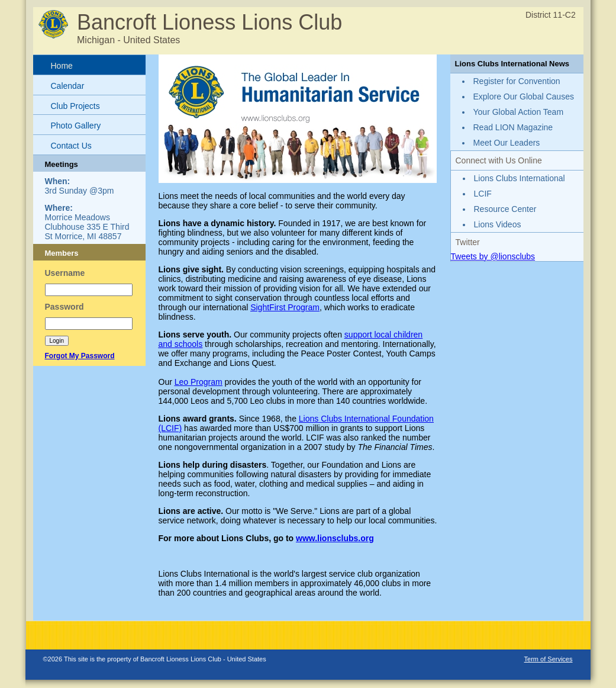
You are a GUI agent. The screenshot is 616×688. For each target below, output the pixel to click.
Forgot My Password (80, 356)
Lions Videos (498, 224)
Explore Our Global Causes (524, 97)
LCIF (483, 194)
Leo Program (199, 382)
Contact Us (71, 146)
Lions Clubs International (520, 178)
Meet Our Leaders (507, 143)
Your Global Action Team (519, 112)
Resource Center (505, 209)
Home (62, 66)
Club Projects (75, 106)
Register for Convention (517, 81)
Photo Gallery (76, 126)
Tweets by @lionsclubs (493, 256)
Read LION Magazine (513, 127)
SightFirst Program (285, 307)
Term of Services (549, 659)
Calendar (68, 86)
